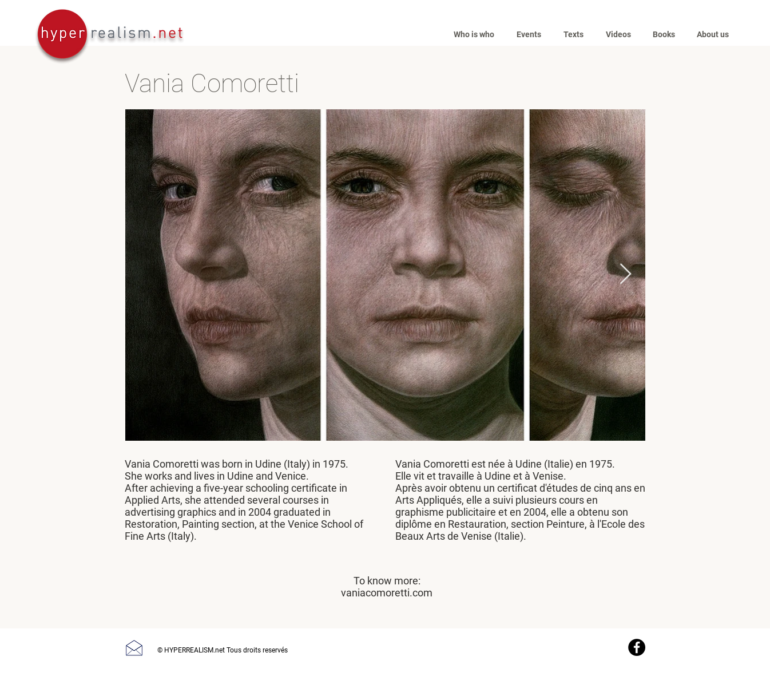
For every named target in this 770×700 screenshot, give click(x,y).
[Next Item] (626, 274)
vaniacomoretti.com (387, 593)
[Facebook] (637, 647)
